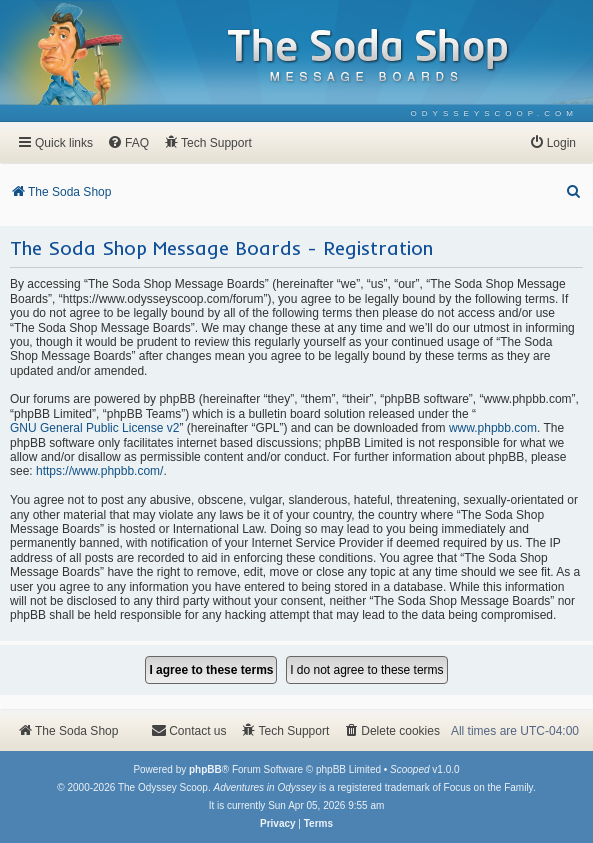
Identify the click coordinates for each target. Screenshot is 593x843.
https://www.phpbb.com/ (99, 471)
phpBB (205, 769)
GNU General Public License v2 (94, 428)
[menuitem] (494, 113)
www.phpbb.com (493, 428)
